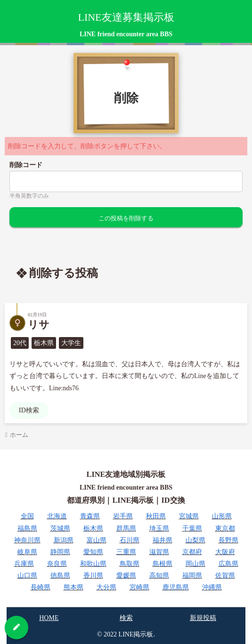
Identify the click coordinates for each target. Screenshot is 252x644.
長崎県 (41, 587)
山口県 (27, 576)
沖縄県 (212, 587)
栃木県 (93, 528)
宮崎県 (139, 587)
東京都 (225, 528)
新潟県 (64, 540)
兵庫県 (24, 564)
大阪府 (225, 552)
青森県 (90, 516)
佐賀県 (225, 576)
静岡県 (60, 552)
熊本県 (73, 587)
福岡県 (192, 576)
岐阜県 (27, 552)
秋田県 (156, 516)
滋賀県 (159, 552)
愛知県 (93, 552)
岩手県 (123, 516)
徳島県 (60, 576)
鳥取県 (130, 564)
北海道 (57, 516)
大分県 (106, 587)
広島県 (228, 564)
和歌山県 (93, 564)
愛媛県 (126, 576)
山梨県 (195, 540)
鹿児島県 (176, 587)
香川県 (93, 576)
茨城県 (60, 528)
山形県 (222, 516)
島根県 (163, 564)
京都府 (192, 552)
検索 (126, 618)
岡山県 (195, 564)
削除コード (26, 165)
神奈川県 (27, 540)
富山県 (97, 540)
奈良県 (57, 564)
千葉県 (192, 528)
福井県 (163, 540)
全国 (27, 516)
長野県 (228, 540)
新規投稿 (203, 618)
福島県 (27, 528)
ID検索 (29, 410)
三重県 (126, 552)
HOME (49, 618)
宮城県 (189, 516)
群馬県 (126, 528)
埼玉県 (159, 528)
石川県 (130, 540)
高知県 (159, 576)
